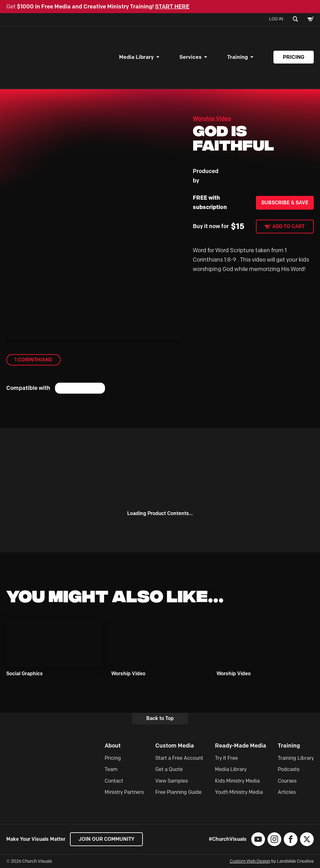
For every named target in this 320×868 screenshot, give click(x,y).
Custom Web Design (250, 861)
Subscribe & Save (285, 203)
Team (111, 769)
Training (237, 57)
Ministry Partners (124, 792)
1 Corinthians (33, 360)
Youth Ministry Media (239, 792)
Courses (287, 781)
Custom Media (175, 746)
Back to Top (160, 718)
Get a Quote (169, 769)
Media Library (136, 57)
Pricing (294, 57)
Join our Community (106, 839)
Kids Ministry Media (237, 781)
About (113, 746)
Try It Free (226, 758)
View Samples (172, 781)
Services (190, 57)
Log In (276, 19)
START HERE (172, 7)
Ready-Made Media (241, 746)
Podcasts (289, 769)
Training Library (296, 758)
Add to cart (288, 226)
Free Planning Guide (178, 792)
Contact (114, 781)
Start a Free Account (179, 758)
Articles (287, 792)
